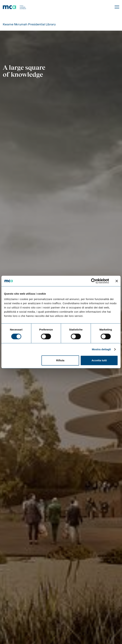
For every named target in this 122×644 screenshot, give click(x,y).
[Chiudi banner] (117, 281)
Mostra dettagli (101, 349)
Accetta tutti (99, 360)
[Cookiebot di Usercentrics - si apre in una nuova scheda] (94, 281)
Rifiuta (60, 360)
